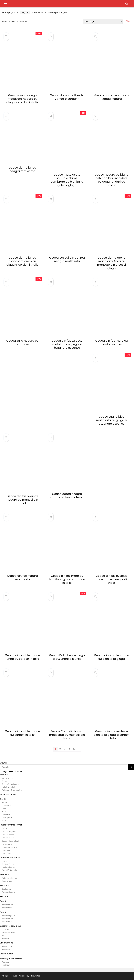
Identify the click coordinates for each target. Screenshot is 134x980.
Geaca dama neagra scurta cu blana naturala (67, 496)
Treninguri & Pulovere (11, 958)
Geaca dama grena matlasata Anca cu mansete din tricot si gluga (112, 263)
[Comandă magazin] (103, 22)
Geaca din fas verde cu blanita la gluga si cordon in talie (112, 735)
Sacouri (7, 850)
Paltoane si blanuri (10, 878)
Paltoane (5, 874)
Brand (4, 803)
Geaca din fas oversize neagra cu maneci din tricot (22, 500)
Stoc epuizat (6, 954)
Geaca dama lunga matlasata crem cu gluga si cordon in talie (22, 261)
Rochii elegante (10, 832)
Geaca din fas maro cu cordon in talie (112, 342)
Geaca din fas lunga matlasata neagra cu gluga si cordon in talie (22, 99)
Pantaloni (5, 885)
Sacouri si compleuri (10, 841)
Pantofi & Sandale (9, 870)
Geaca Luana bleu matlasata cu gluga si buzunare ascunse (112, 420)
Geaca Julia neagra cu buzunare (22, 342)
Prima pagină (9, 13)
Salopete (7, 853)
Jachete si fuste (10, 847)
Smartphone (7, 943)
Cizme (4, 861)
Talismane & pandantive (12, 790)
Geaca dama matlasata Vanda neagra (112, 97)
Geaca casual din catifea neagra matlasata (67, 259)
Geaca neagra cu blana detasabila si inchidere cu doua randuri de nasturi (112, 180)
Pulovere (5, 962)
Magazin (25, 13)
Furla (4, 809)
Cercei (4, 781)
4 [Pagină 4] (69, 749)
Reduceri (5, 896)
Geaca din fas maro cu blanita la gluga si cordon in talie (67, 579)
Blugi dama (7, 889)
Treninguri (6, 965)
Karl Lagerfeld (7, 817)
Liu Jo (4, 820)
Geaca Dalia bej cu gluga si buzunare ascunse (67, 657)
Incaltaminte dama (10, 858)
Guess (4, 812)
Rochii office (8, 838)
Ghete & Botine (8, 864)
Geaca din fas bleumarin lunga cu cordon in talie (22, 657)
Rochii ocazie (9, 835)
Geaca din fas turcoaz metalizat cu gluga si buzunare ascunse (67, 344)
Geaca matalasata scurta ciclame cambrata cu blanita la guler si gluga (67, 180)
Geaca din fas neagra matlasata (22, 578)
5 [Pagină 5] (74, 749)
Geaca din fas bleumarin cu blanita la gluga (112, 657)
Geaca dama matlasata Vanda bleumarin (67, 97)
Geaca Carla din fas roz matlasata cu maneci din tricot (67, 735)
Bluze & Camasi (8, 794)
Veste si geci (7, 881)
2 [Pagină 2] (60, 749)
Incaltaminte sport (9, 867)
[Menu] (6, 4)
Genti (3, 799)
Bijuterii (4, 775)
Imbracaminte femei (11, 825)
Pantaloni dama (8, 892)
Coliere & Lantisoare (10, 784)
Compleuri (8, 844)
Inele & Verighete (9, 787)
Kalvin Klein (6, 814)
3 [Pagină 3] (65, 749)
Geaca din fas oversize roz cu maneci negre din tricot (112, 579)
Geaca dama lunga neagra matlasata (22, 169)
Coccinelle (6, 806)
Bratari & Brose (8, 778)
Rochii (4, 828)
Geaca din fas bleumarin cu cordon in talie (22, 733)
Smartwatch (7, 949)
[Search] (127, 4)
